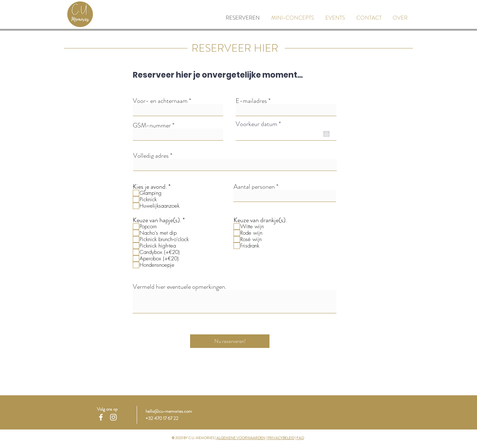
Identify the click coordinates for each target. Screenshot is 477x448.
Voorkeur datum (260, 124)
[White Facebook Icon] (101, 417)
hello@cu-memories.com (169, 411)
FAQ (300, 438)
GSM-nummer (152, 125)
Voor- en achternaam (160, 101)
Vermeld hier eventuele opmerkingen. (180, 287)
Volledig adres (151, 156)
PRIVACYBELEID (281, 438)
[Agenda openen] (326, 134)
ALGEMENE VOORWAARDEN (241, 438)
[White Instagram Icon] (113, 417)
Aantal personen (254, 187)
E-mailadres (251, 101)
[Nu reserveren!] (230, 341)
